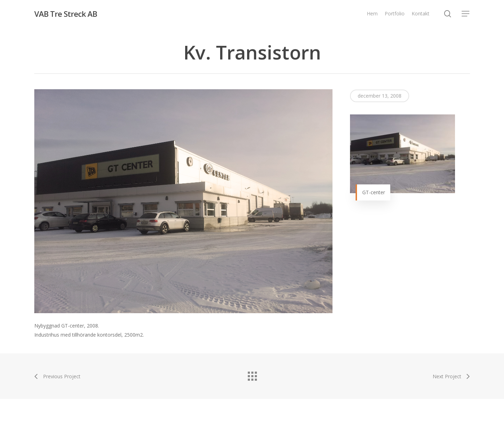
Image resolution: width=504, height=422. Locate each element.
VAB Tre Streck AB (66, 14)
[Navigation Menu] (466, 14)
